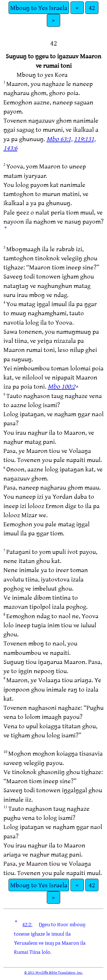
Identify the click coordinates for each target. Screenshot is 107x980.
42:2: (27, 924)
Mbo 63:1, (59, 139)
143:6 (10, 148)
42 (92, 8)
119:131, (85, 139)
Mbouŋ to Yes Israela (39, 8)
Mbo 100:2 (61, 386)
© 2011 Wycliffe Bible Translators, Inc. (53, 972)
